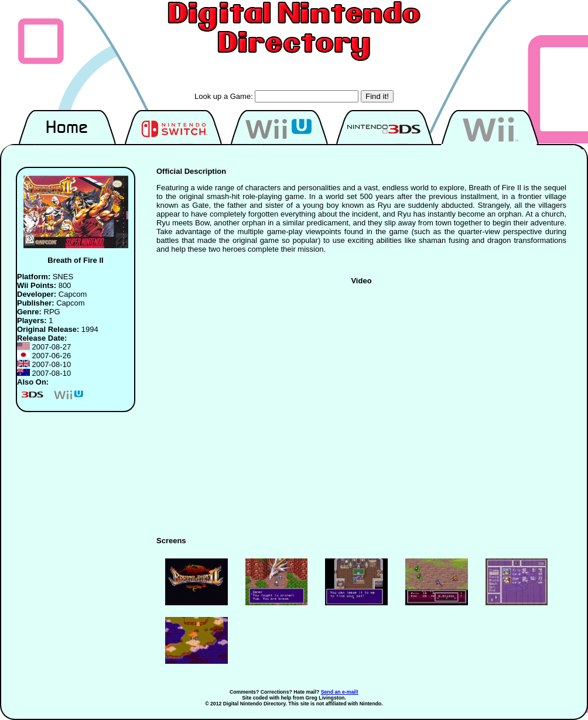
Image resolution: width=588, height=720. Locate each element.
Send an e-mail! (340, 692)
